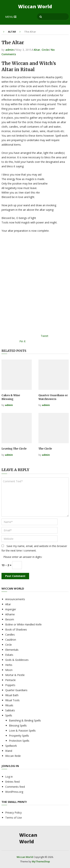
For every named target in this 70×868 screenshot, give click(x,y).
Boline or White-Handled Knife (23, 624)
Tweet (45, 336)
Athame (10, 614)
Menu (9, 17)
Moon (9, 670)
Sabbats (10, 710)
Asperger (11, 609)
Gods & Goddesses (17, 660)
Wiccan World (35, 6)
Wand (9, 751)
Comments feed (15, 787)
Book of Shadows (16, 629)
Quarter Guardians (16, 690)
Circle (45, 50)
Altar (12, 32)
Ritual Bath (12, 695)
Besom (10, 619)
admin (10, 50)
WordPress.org (14, 792)
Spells (9, 715)
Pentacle (10, 680)
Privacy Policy (13, 813)
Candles (10, 635)
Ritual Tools (12, 700)
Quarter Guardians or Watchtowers (53, 397)
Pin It (22, 341)
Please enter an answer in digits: (23, 557)
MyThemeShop (41, 861)
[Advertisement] (35, 285)
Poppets (10, 685)
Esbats (9, 655)
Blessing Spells (18, 725)
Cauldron (11, 640)
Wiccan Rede (13, 756)
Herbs (9, 665)
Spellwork (11, 746)
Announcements (15, 599)
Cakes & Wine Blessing (11, 397)
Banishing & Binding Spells (25, 720)
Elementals (12, 650)
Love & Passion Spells (22, 731)
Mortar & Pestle (15, 675)
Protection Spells (19, 741)
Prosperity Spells (19, 736)
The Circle (45, 449)
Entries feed (12, 782)
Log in (9, 777)
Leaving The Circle (14, 449)
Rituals (9, 705)
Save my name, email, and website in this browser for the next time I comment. (34, 548)
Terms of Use (14, 818)
